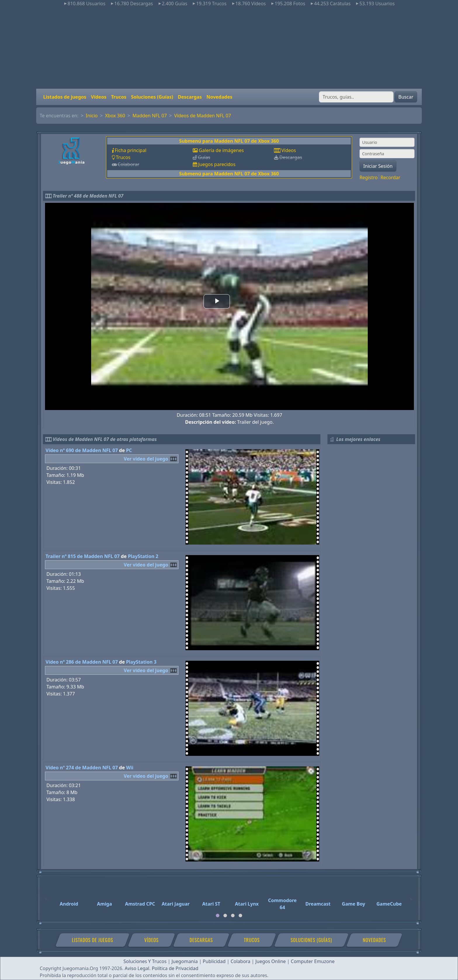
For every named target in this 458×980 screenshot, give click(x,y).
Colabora (240, 961)
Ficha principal (131, 150)
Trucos (119, 97)
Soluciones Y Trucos (145, 961)
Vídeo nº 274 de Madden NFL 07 (82, 768)
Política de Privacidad (175, 968)
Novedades (220, 97)
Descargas (190, 97)
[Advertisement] (229, 48)
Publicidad (214, 961)
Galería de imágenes (221, 150)
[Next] (412, 897)
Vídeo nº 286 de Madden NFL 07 (82, 662)
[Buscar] (356, 97)
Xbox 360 (115, 116)
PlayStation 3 (141, 662)
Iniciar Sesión (378, 166)
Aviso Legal (137, 968)
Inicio (92, 116)
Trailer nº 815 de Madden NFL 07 (83, 556)
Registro (369, 177)
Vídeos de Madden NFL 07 (203, 116)
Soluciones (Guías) (152, 97)
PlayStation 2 (143, 556)
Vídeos (99, 97)
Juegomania (185, 961)
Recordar (390, 177)
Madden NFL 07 (150, 116)
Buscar (406, 97)
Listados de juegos (65, 97)
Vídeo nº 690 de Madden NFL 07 (82, 450)
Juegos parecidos (217, 164)
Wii (130, 768)
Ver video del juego (146, 459)
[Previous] (46, 897)
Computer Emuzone (313, 961)
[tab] (218, 916)
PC (129, 450)
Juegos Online (270, 961)
